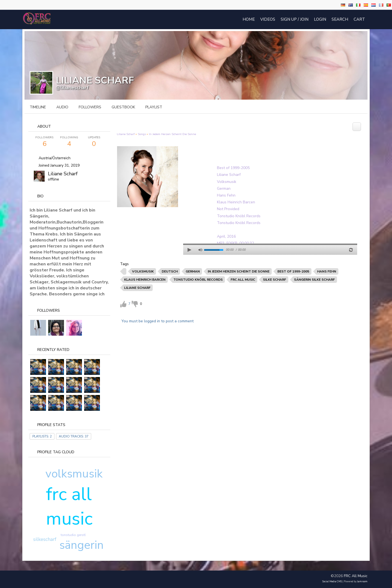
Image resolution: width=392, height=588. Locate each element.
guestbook (123, 107)
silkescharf (45, 539)
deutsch (170, 271)
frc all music (69, 506)
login (320, 19)
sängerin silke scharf (314, 280)
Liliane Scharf (63, 174)
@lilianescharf (72, 88)
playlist (154, 107)
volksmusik (74, 474)
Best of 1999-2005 (233, 168)
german (193, 271)
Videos (268, 19)
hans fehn (327, 271)
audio (62, 107)
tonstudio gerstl (73, 535)
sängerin (82, 545)
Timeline (38, 107)
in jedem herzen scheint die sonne (239, 271)
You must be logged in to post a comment (157, 321)
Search (340, 19)
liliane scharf (137, 288)
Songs (142, 134)
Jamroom (362, 581)
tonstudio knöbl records (198, 280)
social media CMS (332, 581)
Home (249, 19)
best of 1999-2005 (293, 271)
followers (90, 107)
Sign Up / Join (295, 19)
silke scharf (275, 280)
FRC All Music (356, 576)
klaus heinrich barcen (145, 280)
